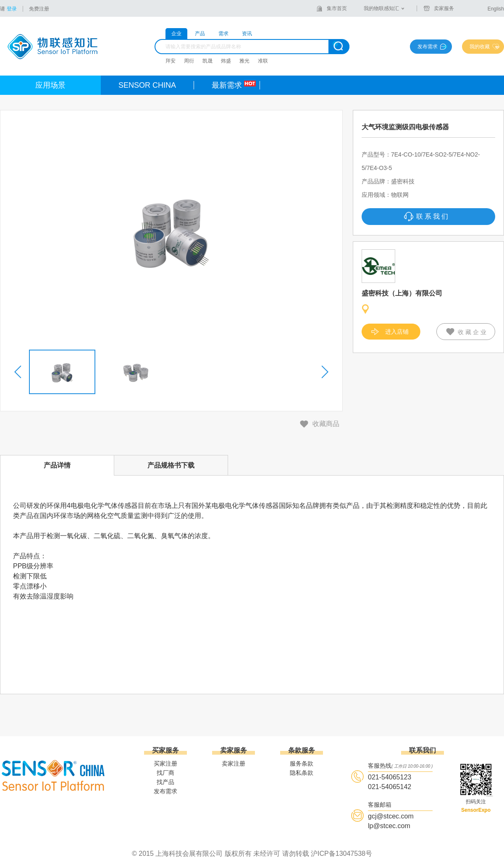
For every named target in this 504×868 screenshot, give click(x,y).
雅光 (244, 61)
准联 (263, 61)
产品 (200, 34)
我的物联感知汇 (381, 8)
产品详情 (57, 465)
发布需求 (428, 47)
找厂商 (165, 773)
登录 (12, 9)
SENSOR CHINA (147, 85)
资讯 (247, 34)
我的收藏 (480, 47)
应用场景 (50, 85)
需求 (223, 34)
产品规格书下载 (171, 465)
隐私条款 (302, 773)
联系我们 (433, 216)
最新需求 (227, 85)
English (496, 9)
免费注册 (39, 9)
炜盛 (226, 61)
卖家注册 (234, 763)
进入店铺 (397, 332)
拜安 (171, 61)
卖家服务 (444, 8)
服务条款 (302, 763)
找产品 (165, 782)
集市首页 (337, 8)
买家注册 (165, 763)
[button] (18, 372)
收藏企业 (473, 332)
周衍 (189, 61)
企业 (176, 34)
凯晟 (207, 61)
